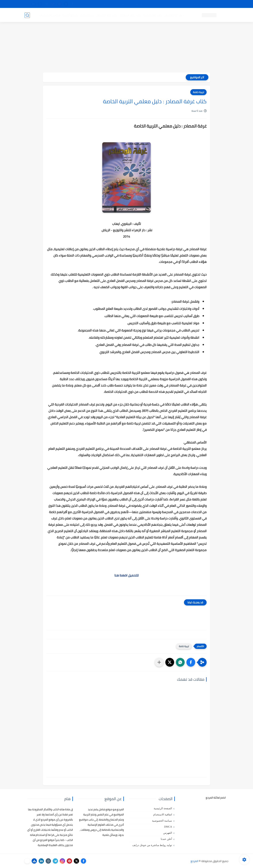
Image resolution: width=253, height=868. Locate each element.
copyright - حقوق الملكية (117, 4)
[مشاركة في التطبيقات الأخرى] (159, 662)
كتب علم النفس (174, 15)
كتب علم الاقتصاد (106, 15)
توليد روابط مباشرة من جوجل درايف (152, 845)
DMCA (168, 827)
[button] (191, 662)
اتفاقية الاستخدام (163, 815)
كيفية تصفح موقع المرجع (198, 4)
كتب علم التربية (152, 15)
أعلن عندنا (166, 839)
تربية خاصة (198, 92)
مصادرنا (166, 4)
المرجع (194, 861)
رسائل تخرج (87, 15)
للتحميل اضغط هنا (126, 575)
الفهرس (168, 833)
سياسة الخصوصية (162, 821)
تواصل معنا (221, 4)
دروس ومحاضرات (49, 15)
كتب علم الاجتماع (130, 15)
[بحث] (27, 15)
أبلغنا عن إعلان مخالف (146, 4)
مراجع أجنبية (70, 15)
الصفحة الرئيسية (163, 808)
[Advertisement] (126, 48)
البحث (177, 4)
